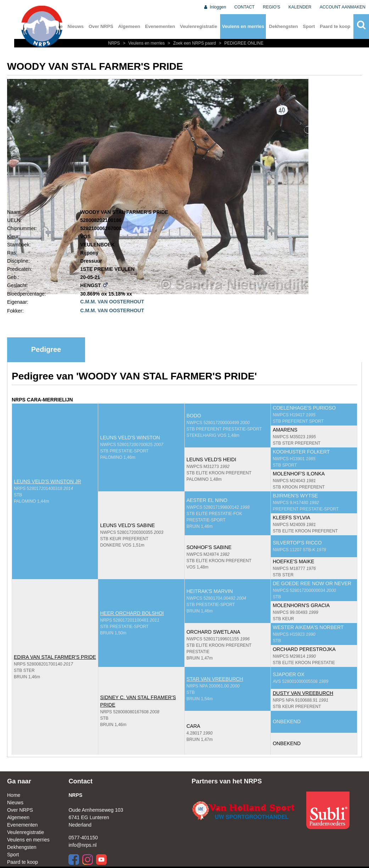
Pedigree (46, 349)
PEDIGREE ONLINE (240, 43)
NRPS (115, 43)
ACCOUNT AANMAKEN (343, 7)
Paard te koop (335, 26)
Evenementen (160, 26)
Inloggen (215, 7)
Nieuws (76, 26)
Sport (309, 26)
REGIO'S (272, 7)
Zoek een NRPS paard (191, 43)
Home (14, 795)
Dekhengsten (284, 26)
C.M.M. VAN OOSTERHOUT (112, 302)
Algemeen (129, 26)
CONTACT (244, 7)
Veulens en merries (243, 26)
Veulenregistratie (199, 26)
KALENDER (300, 7)
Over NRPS (101, 26)
